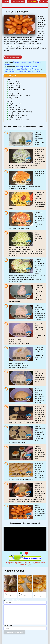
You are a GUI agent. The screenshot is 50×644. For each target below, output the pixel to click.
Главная (6, 1)
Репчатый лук (36, 69)
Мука (17, 67)
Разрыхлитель (10, 69)
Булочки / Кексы (26, 62)
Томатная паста (17, 71)
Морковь (8, 71)
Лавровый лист (29, 71)
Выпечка (16, 62)
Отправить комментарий (14, 632)
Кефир (22, 67)
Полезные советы (18, 1)
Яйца (23, 69)
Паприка (38, 71)
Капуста (28, 69)
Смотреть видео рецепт (13, 57)
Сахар (18, 69)
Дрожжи (35, 67)
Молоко (28, 67)
